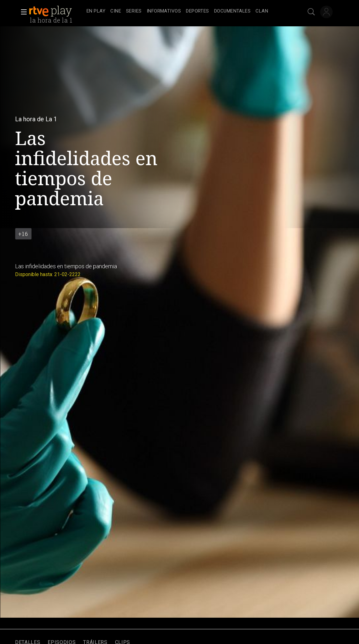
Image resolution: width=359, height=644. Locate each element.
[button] (22, 12)
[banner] (56, 11)
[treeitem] (96, 11)
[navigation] (186, 11)
